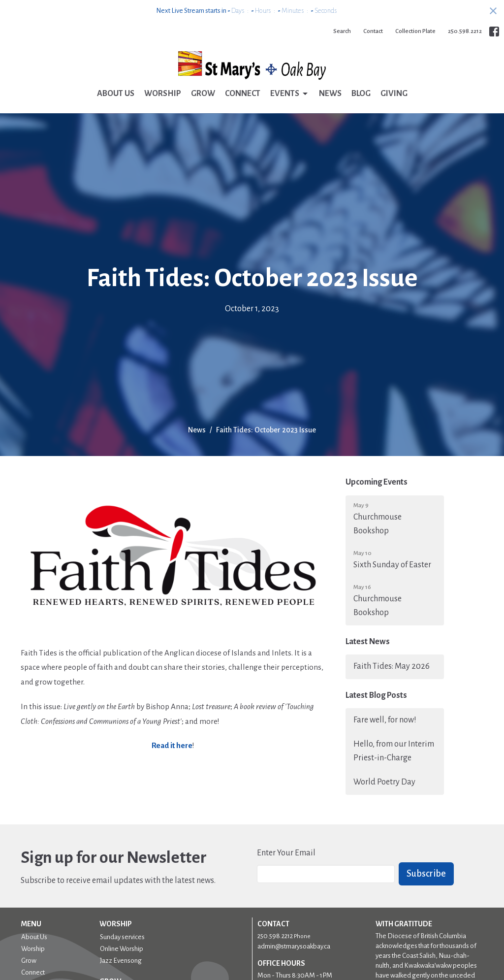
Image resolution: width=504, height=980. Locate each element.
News (330, 94)
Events (290, 94)
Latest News (368, 642)
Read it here (172, 745)
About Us (116, 94)
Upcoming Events (377, 482)
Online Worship (122, 949)
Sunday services (122, 937)
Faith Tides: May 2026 (392, 666)
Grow (203, 94)
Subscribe (426, 874)
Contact (373, 31)
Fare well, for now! (385, 720)
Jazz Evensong (121, 961)
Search (342, 31)
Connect (243, 94)
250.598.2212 (465, 31)
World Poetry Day (384, 782)
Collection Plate (415, 31)
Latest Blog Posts (376, 695)
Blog (361, 94)
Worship (163, 94)
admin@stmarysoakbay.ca (294, 946)
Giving (394, 94)
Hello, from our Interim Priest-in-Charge (394, 751)
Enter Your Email (286, 853)
